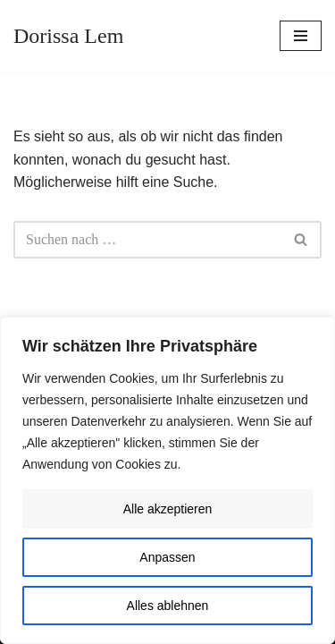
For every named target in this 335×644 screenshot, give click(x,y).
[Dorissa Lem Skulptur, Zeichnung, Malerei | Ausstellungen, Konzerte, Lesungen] (68, 36)
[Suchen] (147, 240)
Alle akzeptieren (168, 509)
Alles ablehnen (168, 606)
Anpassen (167, 557)
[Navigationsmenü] (301, 36)
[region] (167, 480)
